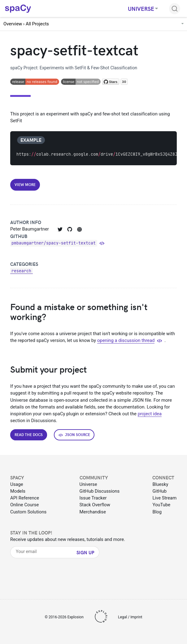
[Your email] (44, 552)
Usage (17, 484)
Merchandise (93, 512)
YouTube (161, 505)
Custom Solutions (28, 512)
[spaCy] (18, 8)
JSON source (74, 435)
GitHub (159, 491)
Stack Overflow (95, 505)
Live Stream (164, 498)
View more (25, 184)
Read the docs (29, 434)
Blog (157, 512)
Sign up (85, 552)
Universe (88, 484)
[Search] (175, 9)
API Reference (25, 498)
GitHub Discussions (100, 491)
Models (18, 491)
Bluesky (160, 484)
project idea (150, 414)
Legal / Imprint (130, 617)
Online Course (24, 505)
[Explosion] (101, 617)
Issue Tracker (93, 498)
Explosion (76, 617)
